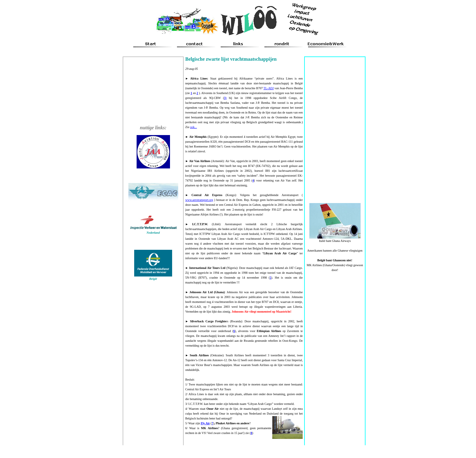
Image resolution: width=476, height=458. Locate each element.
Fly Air (205, 423)
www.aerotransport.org (199, 200)
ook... (194, 127)
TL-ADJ (269, 88)
